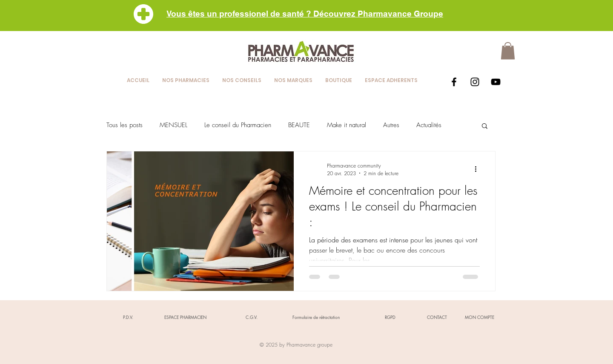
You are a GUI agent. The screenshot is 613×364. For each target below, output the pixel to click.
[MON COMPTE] (480, 317)
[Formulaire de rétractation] (316, 317)
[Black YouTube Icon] (496, 82)
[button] (508, 51)
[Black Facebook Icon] (454, 82)
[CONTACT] (437, 317)
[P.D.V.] (128, 317)
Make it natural (347, 125)
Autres (391, 125)
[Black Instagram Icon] (475, 82)
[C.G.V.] (252, 317)
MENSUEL (173, 125)
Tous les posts (125, 125)
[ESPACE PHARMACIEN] (185, 317)
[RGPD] (390, 317)
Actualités (429, 125)
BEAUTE (299, 125)
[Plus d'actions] (478, 169)
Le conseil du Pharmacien (238, 125)
